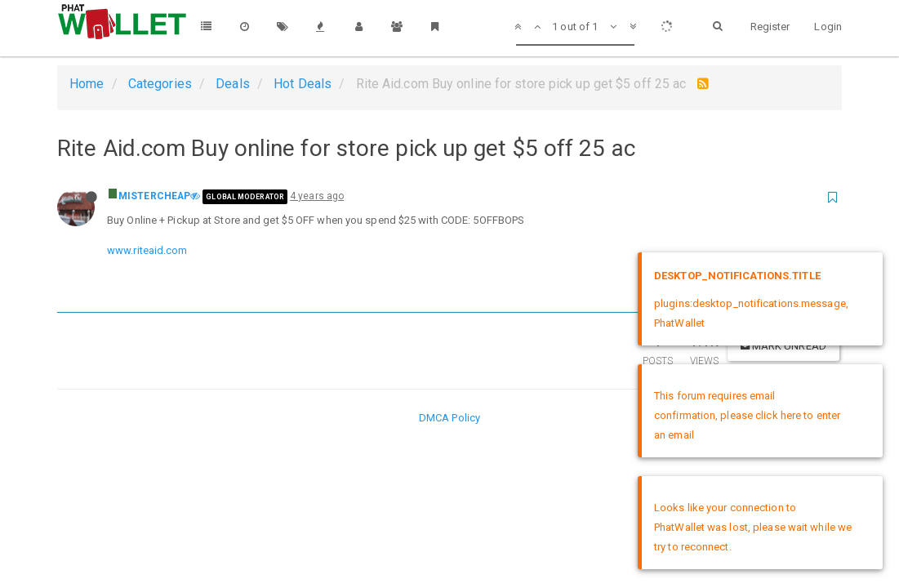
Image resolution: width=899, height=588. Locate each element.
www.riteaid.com (147, 250)
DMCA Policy (449, 418)
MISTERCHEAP (154, 196)
